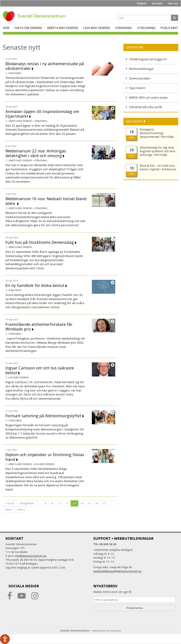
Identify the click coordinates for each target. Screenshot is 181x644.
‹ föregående (26, 503)
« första (10, 503)
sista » (21, 509)
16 (97, 503)
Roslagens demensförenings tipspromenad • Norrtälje (157, 133)
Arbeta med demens (63, 28)
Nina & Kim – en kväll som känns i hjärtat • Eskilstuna (158, 167)
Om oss (173, 3)
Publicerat (169, 28)
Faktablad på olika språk (146, 107)
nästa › (9, 509)
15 (89, 503)
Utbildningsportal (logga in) (148, 59)
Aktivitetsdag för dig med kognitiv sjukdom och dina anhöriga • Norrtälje (157, 151)
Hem (6, 28)
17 (104, 503)
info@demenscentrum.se (31, 556)
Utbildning (146, 28)
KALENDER (135, 121)
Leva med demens (97, 28)
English (142, 3)
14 (82, 503)
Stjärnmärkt (137, 88)
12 (67, 503)
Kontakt (157, 3)
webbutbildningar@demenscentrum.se (117, 571)
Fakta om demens (28, 28)
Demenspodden (140, 78)
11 (60, 503)
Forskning (124, 28)
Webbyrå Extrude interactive (107, 631)
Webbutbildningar (141, 69)
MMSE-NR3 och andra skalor (149, 98)
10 (52, 503)
